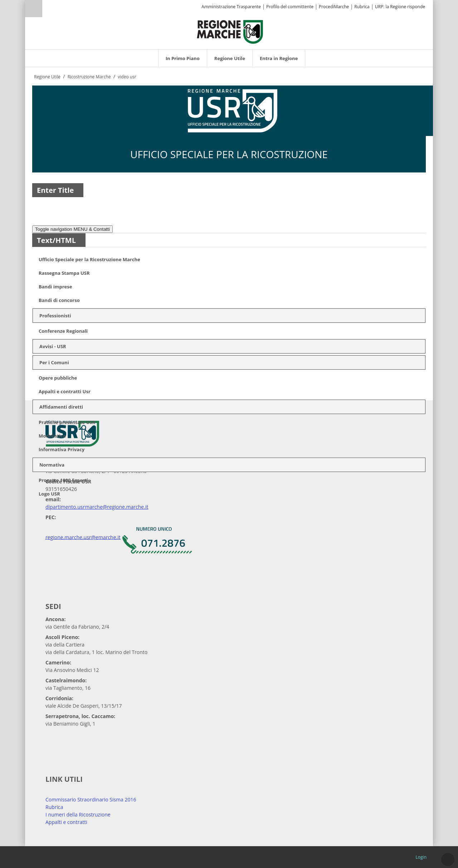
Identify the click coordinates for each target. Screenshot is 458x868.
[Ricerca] (47, 9)
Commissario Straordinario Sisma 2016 (91, 799)
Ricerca (34, 9)
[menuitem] (183, 58)
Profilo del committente (290, 7)
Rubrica (362, 7)
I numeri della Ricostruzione (78, 815)
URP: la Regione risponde (400, 7)
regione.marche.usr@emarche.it (83, 537)
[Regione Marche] (230, 31)
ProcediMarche (334, 7)
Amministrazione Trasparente (231, 7)
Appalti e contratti (66, 822)
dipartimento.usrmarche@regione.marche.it (97, 507)
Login (421, 857)
